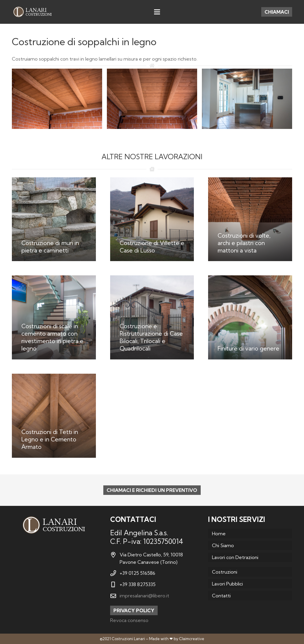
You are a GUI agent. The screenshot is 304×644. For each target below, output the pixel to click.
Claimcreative (192, 639)
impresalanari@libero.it (144, 596)
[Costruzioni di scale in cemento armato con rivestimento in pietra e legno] (54, 317)
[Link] (32, 12)
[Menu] (157, 12)
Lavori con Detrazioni (235, 557)
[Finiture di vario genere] (250, 317)
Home (219, 533)
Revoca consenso (129, 620)
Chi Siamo (223, 545)
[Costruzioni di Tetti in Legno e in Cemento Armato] (54, 416)
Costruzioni (225, 572)
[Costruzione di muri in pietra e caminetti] (54, 219)
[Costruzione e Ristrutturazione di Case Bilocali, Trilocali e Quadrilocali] (152, 317)
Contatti (221, 596)
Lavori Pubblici (227, 584)
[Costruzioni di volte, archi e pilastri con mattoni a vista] (250, 219)
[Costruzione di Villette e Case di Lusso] (152, 219)
